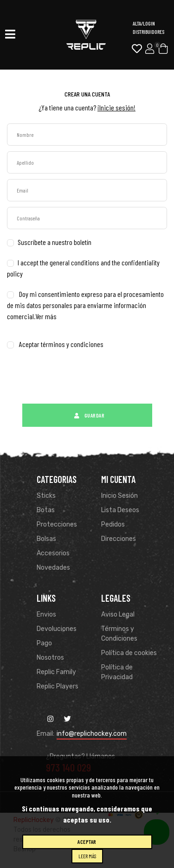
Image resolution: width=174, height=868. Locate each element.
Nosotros (50, 658)
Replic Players (58, 686)
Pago (44, 643)
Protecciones (57, 524)
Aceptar (87, 842)
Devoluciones (57, 629)
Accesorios (53, 553)
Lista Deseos (120, 510)
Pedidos (113, 524)
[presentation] (77, 380)
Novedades (53, 568)
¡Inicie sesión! (116, 107)
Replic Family (56, 672)
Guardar (87, 415)
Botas (46, 510)
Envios (46, 614)
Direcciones (119, 539)
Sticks (46, 496)
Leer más (87, 856)
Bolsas (46, 539)
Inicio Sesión (119, 496)
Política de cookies (129, 653)
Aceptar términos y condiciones (61, 344)
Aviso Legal (118, 614)
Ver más (46, 316)
